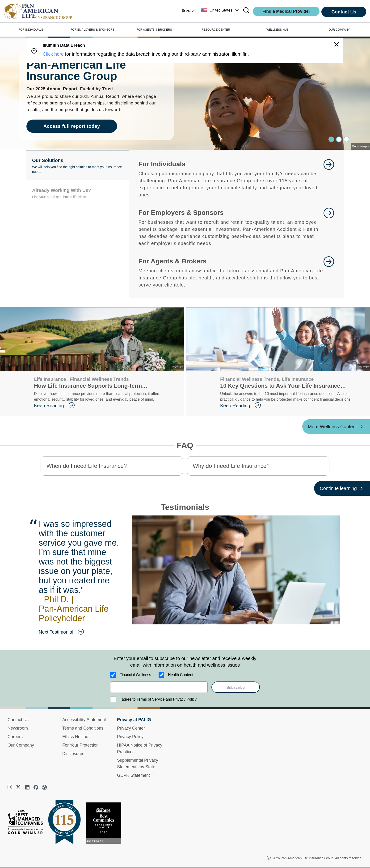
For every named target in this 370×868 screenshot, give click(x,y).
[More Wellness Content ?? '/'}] (336, 427)
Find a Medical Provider (286, 11)
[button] (220, 10)
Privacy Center (131, 728)
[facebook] (36, 787)
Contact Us (344, 12)
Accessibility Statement (84, 720)
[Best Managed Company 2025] (27, 823)
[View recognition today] (105, 823)
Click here (53, 54)
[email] (159, 687)
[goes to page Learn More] (329, 179)
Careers (15, 737)
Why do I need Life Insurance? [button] (231, 466)
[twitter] (19, 787)
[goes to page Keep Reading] (105, 406)
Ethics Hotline (75, 737)
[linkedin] (27, 787)
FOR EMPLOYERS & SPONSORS (92, 30)
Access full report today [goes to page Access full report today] (72, 126)
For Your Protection (80, 745)
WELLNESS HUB (277, 30)
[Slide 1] (339, 139)
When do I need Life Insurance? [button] (87, 466)
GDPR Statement (133, 775)
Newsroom (18, 728)
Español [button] (188, 10)
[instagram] (10, 788)
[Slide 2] (346, 139)
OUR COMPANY (339, 30)
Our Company (21, 745)
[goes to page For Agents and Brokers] (329, 272)
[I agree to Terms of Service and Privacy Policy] (113, 699)
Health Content (181, 675)
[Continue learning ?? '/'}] (342, 488)
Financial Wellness (135, 675)
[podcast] (44, 787)
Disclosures (73, 754)
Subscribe (236, 687)
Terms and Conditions (83, 728)
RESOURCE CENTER (216, 30)
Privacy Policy (130, 737)
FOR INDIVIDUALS (31, 30)
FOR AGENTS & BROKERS (154, 30)
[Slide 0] (331, 139)
